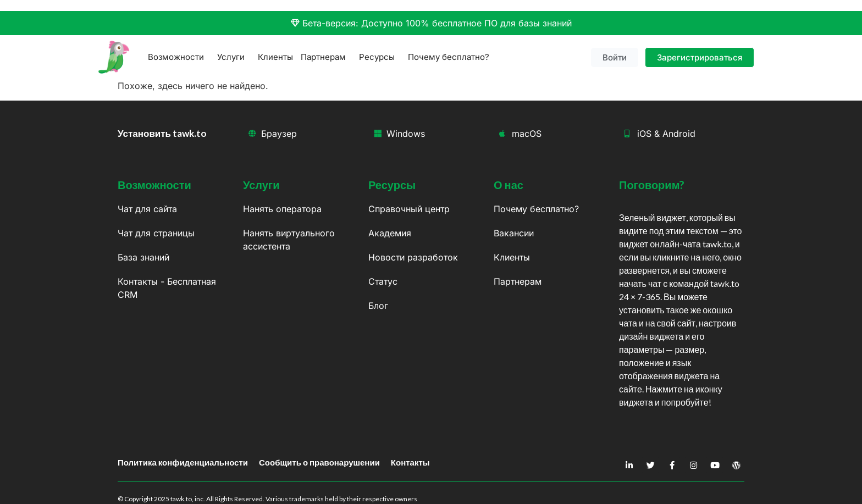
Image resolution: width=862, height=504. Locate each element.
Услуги (234, 57)
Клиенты (275, 57)
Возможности (179, 57)
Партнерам (326, 57)
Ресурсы (380, 57)
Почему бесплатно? (449, 57)
